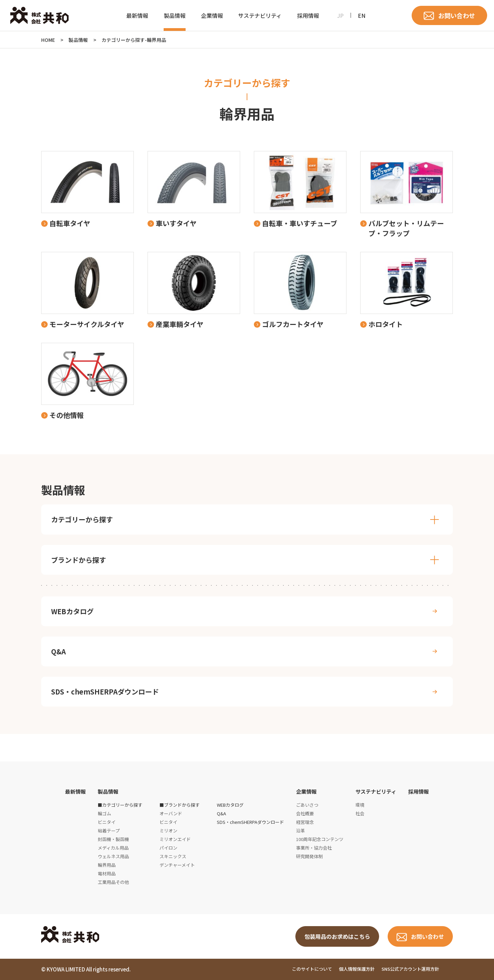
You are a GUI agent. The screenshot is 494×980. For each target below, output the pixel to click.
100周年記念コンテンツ (320, 839)
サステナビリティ (260, 15)
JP (340, 15)
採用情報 (308, 15)
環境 (360, 805)
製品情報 (175, 15)
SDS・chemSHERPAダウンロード (105, 692)
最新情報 (137, 15)
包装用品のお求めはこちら (337, 936)
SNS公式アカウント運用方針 (410, 969)
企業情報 (212, 15)
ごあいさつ (307, 805)
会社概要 (305, 813)
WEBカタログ (72, 611)
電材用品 (107, 873)
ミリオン (168, 831)
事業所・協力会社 (314, 848)
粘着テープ (109, 831)
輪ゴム (104, 813)
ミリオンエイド (175, 839)
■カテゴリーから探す (120, 805)
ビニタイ (107, 822)
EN (362, 15)
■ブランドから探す (180, 805)
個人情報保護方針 (357, 969)
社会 (360, 813)
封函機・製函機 (113, 839)
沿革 (301, 831)
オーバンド (171, 813)
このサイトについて (312, 969)
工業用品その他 (113, 882)
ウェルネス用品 (113, 856)
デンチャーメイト (177, 865)
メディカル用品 (113, 848)
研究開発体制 (309, 856)
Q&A (58, 651)
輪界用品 (107, 865)
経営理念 (305, 822)
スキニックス (173, 856)
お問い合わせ (457, 15)
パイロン (168, 848)
